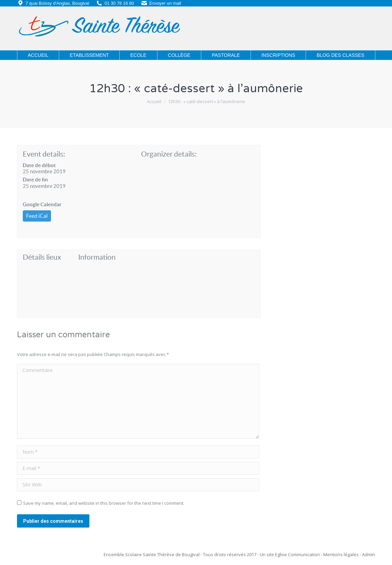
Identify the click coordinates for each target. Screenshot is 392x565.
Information (97, 257)
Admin (369, 554)
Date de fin (35, 180)
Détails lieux (42, 257)
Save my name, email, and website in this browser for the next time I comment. (104, 503)
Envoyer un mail (165, 3)
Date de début (39, 165)
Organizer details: (169, 154)
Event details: (44, 154)
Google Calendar (42, 204)
